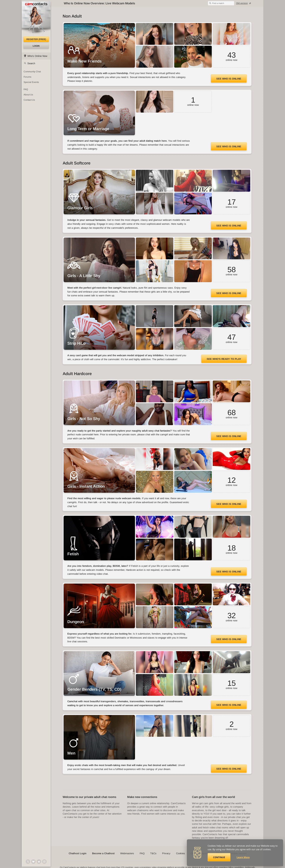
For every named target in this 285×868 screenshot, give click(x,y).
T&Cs (153, 853)
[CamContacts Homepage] (36, 19)
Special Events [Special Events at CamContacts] (31, 82)
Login (36, 46)
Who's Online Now (37, 56)
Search (31, 63)
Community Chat (32, 72)
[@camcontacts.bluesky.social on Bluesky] (33, 862)
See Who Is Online (229, 79)
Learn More (243, 857)
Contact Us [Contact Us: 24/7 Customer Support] (29, 100)
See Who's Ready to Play (224, 359)
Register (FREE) (36, 39)
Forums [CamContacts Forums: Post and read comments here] (27, 77)
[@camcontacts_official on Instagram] (44, 862)
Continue (219, 857)
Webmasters (127, 853)
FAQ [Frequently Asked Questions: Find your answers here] (26, 89)
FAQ (142, 853)
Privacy (166, 853)
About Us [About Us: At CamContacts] (28, 95)
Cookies (181, 853)
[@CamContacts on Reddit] (39, 862)
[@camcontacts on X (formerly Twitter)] (28, 862)
